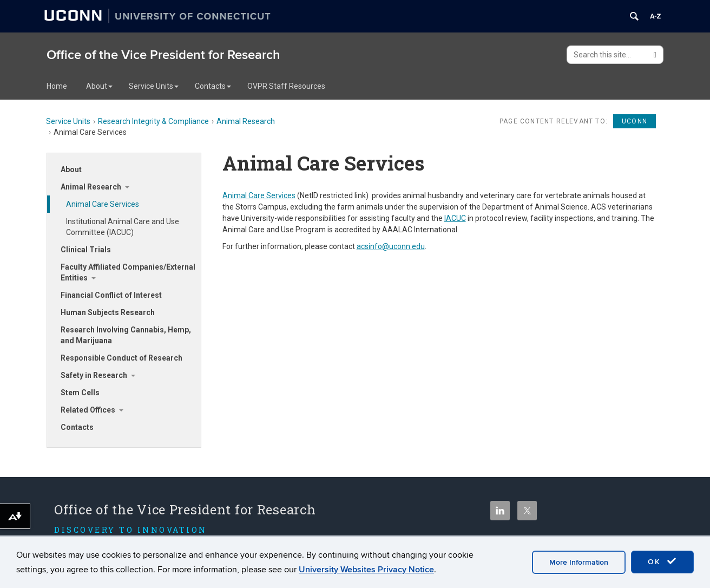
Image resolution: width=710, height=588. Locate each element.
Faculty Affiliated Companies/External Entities (128, 272)
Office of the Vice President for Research (163, 55)
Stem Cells (80, 393)
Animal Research (246, 121)
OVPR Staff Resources (286, 86)
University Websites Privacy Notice (366, 570)
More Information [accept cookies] (579, 562)
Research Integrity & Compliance (153, 121)
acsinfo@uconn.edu (391, 246)
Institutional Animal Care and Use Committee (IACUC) (123, 227)
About (99, 86)
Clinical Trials (86, 250)
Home (57, 86)
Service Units (154, 86)
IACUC (455, 218)
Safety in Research (94, 375)
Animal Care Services (103, 204)
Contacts (213, 86)
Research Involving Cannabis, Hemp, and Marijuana (126, 335)
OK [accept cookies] (662, 561)
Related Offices (88, 410)
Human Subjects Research (108, 312)
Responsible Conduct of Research (121, 358)
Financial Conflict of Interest (111, 295)
